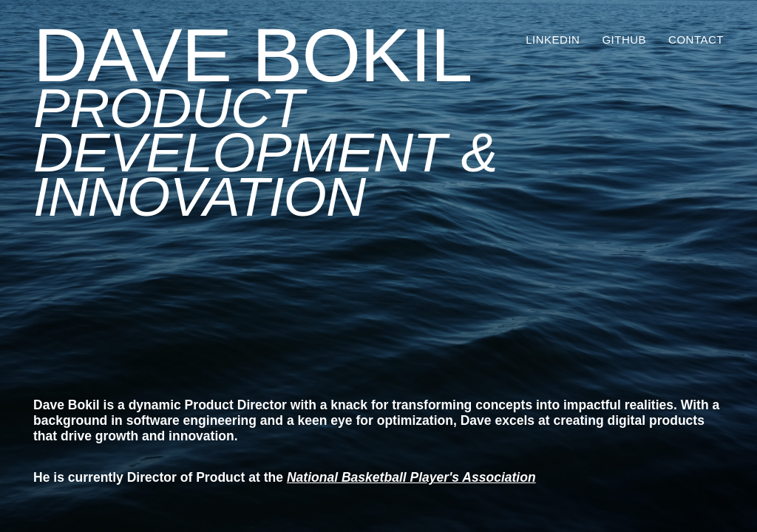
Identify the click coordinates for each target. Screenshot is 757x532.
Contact (696, 40)
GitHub (624, 40)
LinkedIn (553, 40)
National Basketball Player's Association (411, 477)
